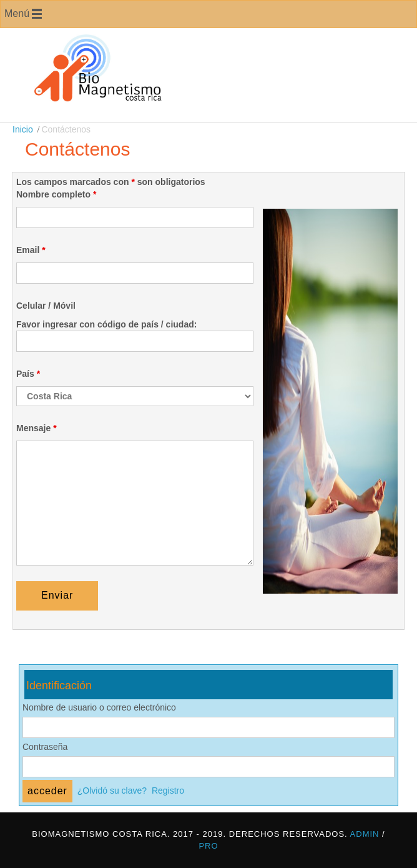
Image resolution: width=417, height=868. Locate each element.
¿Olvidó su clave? (112, 791)
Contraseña (45, 747)
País (28, 374)
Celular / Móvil (46, 306)
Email (31, 250)
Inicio (23, 129)
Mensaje (37, 428)
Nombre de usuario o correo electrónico (99, 707)
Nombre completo (56, 194)
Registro (168, 791)
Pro (208, 846)
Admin (365, 834)
